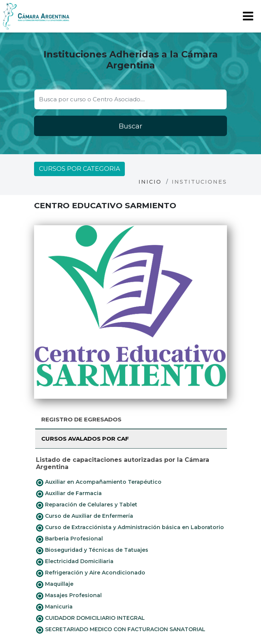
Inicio (150, 182)
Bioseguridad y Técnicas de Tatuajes (92, 550)
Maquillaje (55, 584)
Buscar (130, 126)
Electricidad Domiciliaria (75, 562)
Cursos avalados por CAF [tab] (85, 439)
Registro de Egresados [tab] (81, 419)
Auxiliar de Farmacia (69, 494)
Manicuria (54, 607)
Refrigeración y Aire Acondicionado (91, 573)
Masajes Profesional (69, 596)
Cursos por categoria (79, 169)
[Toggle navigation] (248, 16)
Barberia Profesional (69, 539)
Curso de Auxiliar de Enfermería (85, 516)
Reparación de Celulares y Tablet (87, 505)
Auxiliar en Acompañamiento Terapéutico (99, 482)
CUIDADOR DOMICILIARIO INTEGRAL (90, 618)
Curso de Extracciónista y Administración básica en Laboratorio (130, 528)
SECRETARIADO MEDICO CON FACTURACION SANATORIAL (121, 630)
